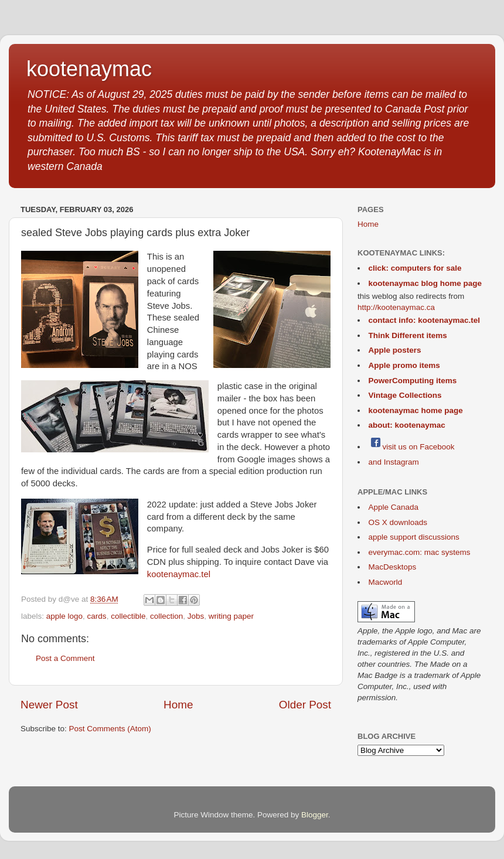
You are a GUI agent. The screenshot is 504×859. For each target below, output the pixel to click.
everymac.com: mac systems (420, 552)
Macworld (386, 582)
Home (178, 705)
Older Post (305, 705)
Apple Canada (394, 507)
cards (97, 616)
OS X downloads (398, 522)
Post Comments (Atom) (110, 729)
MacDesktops (393, 567)
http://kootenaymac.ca (396, 307)
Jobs (196, 616)
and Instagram (394, 462)
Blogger (315, 815)
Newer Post (49, 705)
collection (166, 616)
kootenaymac (89, 69)
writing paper (231, 616)
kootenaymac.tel (179, 574)
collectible (128, 616)
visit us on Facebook (412, 447)
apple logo (64, 616)
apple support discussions (414, 537)
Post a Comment (65, 658)
